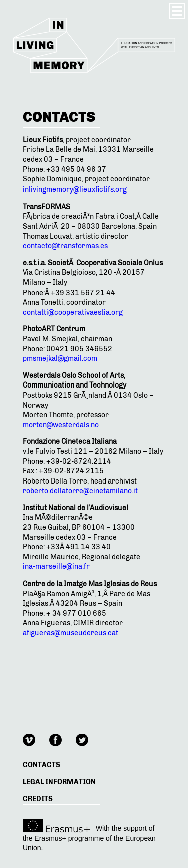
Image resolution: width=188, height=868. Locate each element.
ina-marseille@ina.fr (56, 567)
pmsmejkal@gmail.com (60, 359)
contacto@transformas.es (65, 246)
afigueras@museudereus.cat (70, 633)
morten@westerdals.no (61, 425)
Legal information (59, 782)
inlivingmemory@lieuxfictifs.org (75, 190)
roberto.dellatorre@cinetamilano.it (80, 491)
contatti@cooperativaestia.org (73, 312)
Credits (38, 799)
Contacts (41, 765)
